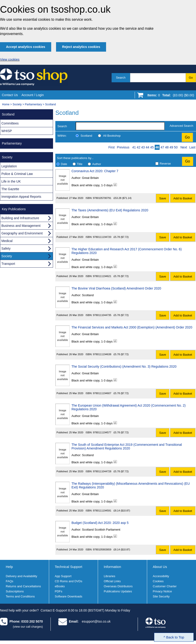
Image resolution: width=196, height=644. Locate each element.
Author (97, 164)
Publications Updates (118, 591)
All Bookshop (112, 136)
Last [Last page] (192, 147)
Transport (8, 264)
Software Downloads (69, 596)
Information (112, 567)
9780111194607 (102, 393)
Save (163, 198)
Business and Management (21, 226)
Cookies (158, 581)
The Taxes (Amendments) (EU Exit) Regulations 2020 (110, 210)
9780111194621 (102, 276)
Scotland (50, 104)
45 (152, 147)
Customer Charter (165, 586)
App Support (63, 576)
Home (6, 104)
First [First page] (111, 147)
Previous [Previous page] (123, 147)
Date (64, 164)
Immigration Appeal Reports (21, 197)
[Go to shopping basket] (170, 96)
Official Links (112, 581)
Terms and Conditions (20, 596)
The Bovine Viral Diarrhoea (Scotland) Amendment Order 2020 (116, 288)
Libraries (110, 576)
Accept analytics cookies (26, 47)
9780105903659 (102, 549)
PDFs (59, 591)
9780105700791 (102, 198)
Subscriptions (15, 591)
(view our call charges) (28, 627)
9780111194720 (102, 237)
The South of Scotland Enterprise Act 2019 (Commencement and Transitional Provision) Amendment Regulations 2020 (127, 446)
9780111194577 (102, 432)
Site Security (161, 596)
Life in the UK (11, 181)
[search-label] (120, 126)
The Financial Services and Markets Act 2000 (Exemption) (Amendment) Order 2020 (132, 327)
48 (167, 147)
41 (134, 147)
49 (171, 147)
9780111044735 (102, 315)
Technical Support (69, 567)
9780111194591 (102, 511)
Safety (6, 248)
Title (80, 164)
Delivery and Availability (21, 576)
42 (139, 147)
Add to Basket (183, 198)
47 (162, 147)
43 (143, 147)
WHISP (7, 131)
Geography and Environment (22, 233)
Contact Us (10, 95)
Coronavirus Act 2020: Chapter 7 (95, 171)
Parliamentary (33, 104)
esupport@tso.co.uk (96, 621)
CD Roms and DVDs (69, 581)
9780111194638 (102, 354)
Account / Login (33, 95)
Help (9, 567)
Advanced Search (181, 126)
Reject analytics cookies (81, 47)
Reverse (165, 164)
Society (17, 104)
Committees (10, 123)
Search (121, 78)
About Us (160, 567)
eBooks (60, 586)
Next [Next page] (184, 147)
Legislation (9, 166)
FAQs (10, 581)
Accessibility (161, 576)
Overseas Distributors (118, 586)
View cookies (10, 59)
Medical (7, 241)
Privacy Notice (162, 591)
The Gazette (10, 189)
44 (148, 147)
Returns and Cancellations (23, 586)
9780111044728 (102, 471)
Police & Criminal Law (17, 174)
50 (176, 147)
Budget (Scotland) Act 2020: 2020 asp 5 (100, 523)
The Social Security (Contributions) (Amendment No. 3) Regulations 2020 (124, 366)
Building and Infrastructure (20, 218)
